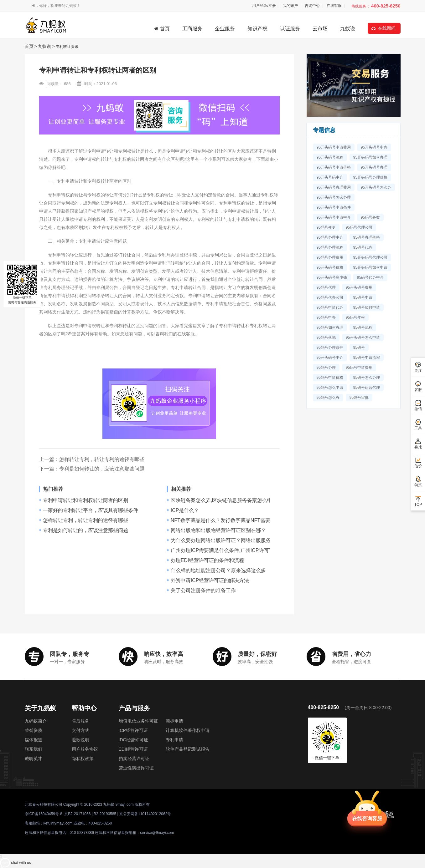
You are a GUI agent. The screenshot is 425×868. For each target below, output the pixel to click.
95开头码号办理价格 (370, 177)
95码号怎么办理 (367, 378)
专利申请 (174, 740)
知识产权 (257, 29)
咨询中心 (312, 6)
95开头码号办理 (374, 167)
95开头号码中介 (330, 177)
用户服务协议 (85, 749)
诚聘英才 (34, 759)
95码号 (359, 348)
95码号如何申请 (367, 307)
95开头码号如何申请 (370, 267)
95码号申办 (326, 317)
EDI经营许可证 (133, 749)
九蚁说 (348, 29)
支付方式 (80, 730)
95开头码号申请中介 (334, 217)
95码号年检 (355, 317)
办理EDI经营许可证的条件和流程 (207, 561)
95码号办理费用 (330, 257)
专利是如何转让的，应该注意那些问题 (102, 469)
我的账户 (290, 6)
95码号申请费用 (359, 368)
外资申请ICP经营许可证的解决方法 (210, 581)
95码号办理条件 (330, 348)
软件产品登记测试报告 (188, 749)
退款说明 (80, 740)
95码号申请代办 (330, 307)
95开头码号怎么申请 (363, 338)
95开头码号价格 (330, 267)
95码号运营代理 (367, 388)
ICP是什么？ (185, 510)
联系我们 (34, 749)
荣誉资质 (34, 730)
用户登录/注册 (264, 6)
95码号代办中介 (370, 277)
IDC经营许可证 (133, 740)
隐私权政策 (83, 759)
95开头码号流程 (330, 157)
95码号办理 (326, 368)
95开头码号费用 (359, 287)
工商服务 (192, 29)
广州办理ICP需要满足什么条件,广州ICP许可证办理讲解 (232, 551)
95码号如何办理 (330, 327)
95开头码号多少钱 (332, 277)
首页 (162, 29)
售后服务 (80, 721)
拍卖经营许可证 (134, 759)
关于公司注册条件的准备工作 (203, 591)
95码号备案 (370, 217)
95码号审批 (359, 398)
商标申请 (174, 721)
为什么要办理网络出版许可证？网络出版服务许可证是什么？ (238, 541)
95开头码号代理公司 (370, 257)
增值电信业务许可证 (138, 721)
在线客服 (334, 6)
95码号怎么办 (328, 398)
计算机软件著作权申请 (188, 730)
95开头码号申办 (374, 147)
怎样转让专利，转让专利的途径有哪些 (102, 459)
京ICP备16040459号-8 (44, 814)
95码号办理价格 (367, 237)
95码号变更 (326, 227)
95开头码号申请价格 (334, 167)
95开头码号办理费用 (334, 187)
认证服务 (290, 29)
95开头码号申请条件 (334, 207)
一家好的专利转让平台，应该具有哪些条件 (91, 510)
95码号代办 (363, 247)
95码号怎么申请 (330, 388)
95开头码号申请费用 (334, 147)
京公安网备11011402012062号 (145, 814)
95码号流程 (363, 327)
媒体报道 (34, 740)
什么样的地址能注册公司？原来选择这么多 (218, 571)
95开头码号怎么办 (376, 187)
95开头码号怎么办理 (334, 197)
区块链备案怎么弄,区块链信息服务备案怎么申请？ (226, 500)
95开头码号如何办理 (370, 157)
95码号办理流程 (330, 247)
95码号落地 (326, 338)
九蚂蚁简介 (36, 721)
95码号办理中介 (330, 237)
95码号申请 (363, 297)
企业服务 (225, 29)
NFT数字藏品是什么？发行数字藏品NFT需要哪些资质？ (233, 520)
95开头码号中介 (330, 358)
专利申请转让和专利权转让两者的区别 (86, 500)
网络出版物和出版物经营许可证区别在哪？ (218, 530)
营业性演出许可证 (136, 768)
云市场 (320, 29)
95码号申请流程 (367, 358)
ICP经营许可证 (133, 730)
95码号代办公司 (330, 297)
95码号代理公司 (359, 227)
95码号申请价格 (330, 378)
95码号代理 (326, 287)
